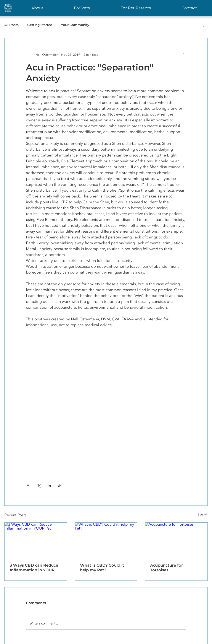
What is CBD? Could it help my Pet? (102, 568)
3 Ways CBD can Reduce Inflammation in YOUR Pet (34, 568)
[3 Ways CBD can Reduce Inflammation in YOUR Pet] (36, 540)
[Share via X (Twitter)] (39, 485)
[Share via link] (60, 485)
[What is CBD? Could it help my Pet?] (106, 540)
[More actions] (183, 55)
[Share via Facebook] (28, 485)
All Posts (11, 25)
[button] (202, 25)
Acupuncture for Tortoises (167, 568)
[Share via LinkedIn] (49, 485)
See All (203, 514)
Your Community (75, 25)
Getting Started (40, 25)
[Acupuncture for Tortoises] (176, 540)
